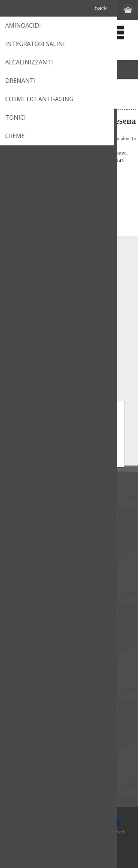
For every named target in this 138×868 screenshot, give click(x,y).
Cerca (17, 781)
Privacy (19, 541)
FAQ (15, 613)
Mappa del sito (28, 637)
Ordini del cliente (30, 697)
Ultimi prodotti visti (33, 757)
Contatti (20, 589)
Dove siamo (25, 601)
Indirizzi (19, 685)
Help (16, 625)
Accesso (100, 10)
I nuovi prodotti (29, 744)
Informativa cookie (33, 553)
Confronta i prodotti (34, 769)
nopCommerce (80, 841)
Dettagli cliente (28, 673)
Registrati (86, 10)
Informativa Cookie (91, 460)
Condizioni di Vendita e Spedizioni (50, 529)
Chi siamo (22, 505)
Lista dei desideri (30, 709)
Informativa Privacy (47, 460)
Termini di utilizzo (31, 517)
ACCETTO (69, 447)
